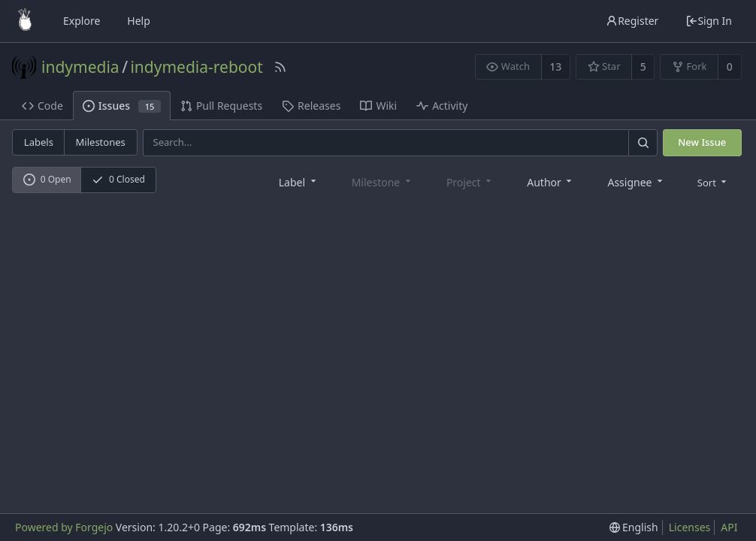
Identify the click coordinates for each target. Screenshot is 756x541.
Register (632, 21)
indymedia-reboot (196, 67)
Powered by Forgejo (64, 527)
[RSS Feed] (280, 67)
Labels (39, 142)
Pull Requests (221, 106)
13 (555, 66)
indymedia (80, 67)
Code (42, 106)
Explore (82, 21)
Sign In (709, 21)
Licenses (690, 527)
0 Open (47, 179)
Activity (442, 106)
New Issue (702, 142)
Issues (122, 106)
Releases (311, 106)
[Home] (25, 21)
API (729, 527)
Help (139, 21)
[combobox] (299, 181)
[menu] (714, 181)
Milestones (101, 142)
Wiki (378, 106)
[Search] (643, 142)
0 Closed (118, 179)
